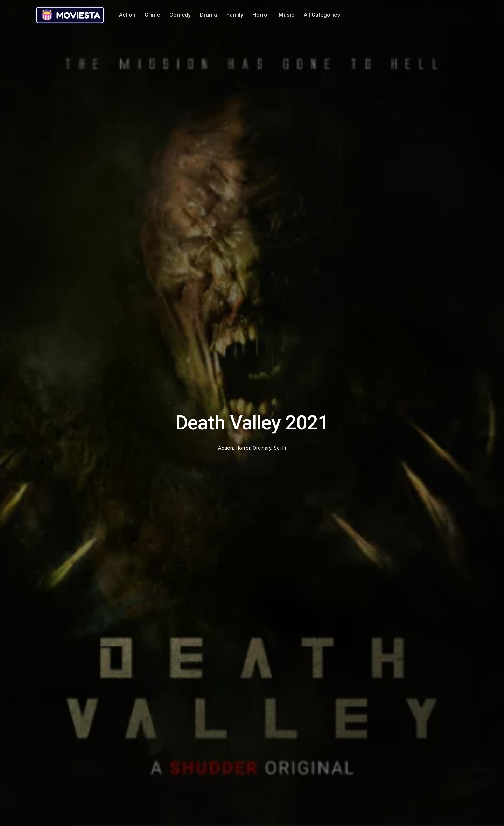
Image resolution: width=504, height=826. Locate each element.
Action (127, 15)
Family (235, 15)
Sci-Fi (280, 448)
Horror (261, 15)
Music (286, 15)
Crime (152, 15)
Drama (208, 15)
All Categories (322, 15)
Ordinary (262, 448)
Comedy (180, 15)
